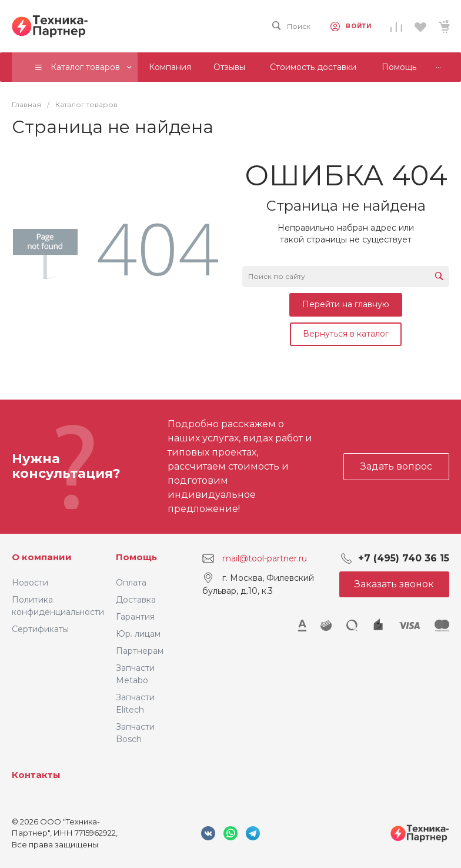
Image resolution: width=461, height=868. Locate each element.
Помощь (136, 557)
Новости (30, 583)
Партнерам (140, 651)
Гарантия (135, 617)
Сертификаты (40, 629)
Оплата (131, 583)
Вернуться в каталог (346, 334)
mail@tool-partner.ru (265, 558)
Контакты (36, 775)
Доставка (136, 600)
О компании (42, 557)
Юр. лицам (138, 634)
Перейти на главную (346, 304)
